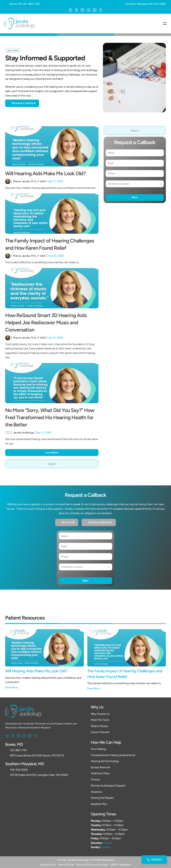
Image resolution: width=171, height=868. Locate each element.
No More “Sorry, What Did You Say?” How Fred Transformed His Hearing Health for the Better (50, 417)
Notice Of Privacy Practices (92, 865)
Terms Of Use (66, 865)
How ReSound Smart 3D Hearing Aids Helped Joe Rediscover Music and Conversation (46, 322)
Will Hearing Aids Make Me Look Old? (46, 173)
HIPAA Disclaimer (121, 865)
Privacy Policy (48, 865)
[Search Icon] (52, 464)
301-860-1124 (31, 4)
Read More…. (13, 687)
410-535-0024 (157, 4)
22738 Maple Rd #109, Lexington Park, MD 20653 (39, 775)
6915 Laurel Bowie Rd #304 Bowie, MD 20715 (37, 755)
